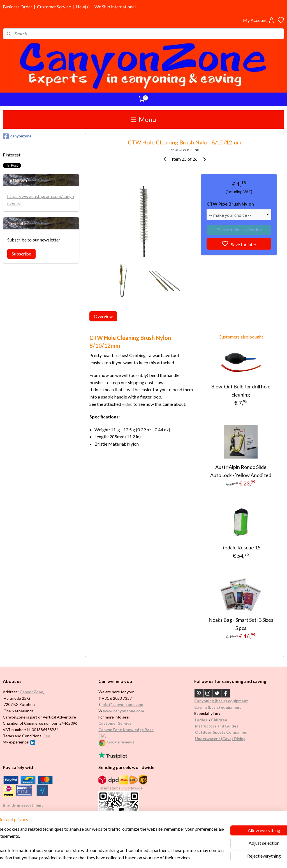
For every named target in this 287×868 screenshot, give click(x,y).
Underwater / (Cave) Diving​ (220, 739)
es (205, 720)
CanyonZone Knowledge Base (126, 730)
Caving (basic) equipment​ (218, 707)
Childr (217, 720)
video (127, 404)
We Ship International (115, 7)
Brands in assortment (23, 805)
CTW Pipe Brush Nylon (230, 204)
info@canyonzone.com (122, 704)
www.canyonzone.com (124, 711)
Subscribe (21, 254)
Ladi (199, 720)
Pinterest (12, 155)
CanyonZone (31, 692)
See (47, 736)
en (225, 720)
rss (170, 858)
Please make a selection (239, 230)
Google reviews (121, 742)
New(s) (83, 7)
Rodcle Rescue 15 (241, 547)
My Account (259, 20)
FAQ (102, 736)
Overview (103, 316)
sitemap (160, 858)
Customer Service (54, 7)
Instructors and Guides (217, 726)
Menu (144, 119)
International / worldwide (121, 788)
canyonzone (17, 136)
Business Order (18, 7)
